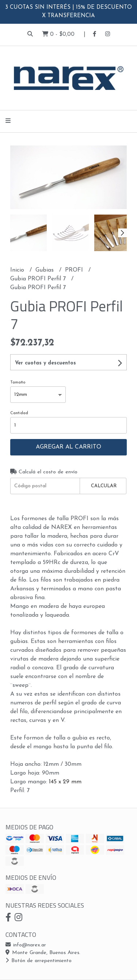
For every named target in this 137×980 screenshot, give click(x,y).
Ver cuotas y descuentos (45, 363)
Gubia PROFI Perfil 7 (39, 279)
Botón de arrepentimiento (39, 961)
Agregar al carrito (68, 447)
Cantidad (19, 413)
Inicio (18, 270)
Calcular (104, 486)
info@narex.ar (26, 945)
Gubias (45, 270)
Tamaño (18, 383)
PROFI (75, 270)
